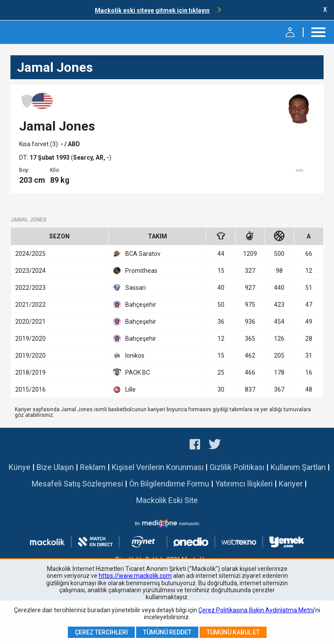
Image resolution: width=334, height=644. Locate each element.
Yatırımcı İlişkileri (244, 484)
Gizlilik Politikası (237, 467)
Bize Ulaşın (55, 467)
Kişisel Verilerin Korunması (158, 467)
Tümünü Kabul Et (233, 632)
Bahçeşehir (135, 305)
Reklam (93, 467)
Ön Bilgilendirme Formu (169, 484)
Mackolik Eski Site (167, 500)
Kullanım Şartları (298, 467)
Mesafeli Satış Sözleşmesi (77, 484)
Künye (20, 467)
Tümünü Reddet (167, 632)
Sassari (129, 288)
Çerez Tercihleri (101, 632)
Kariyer (291, 484)
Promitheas (135, 271)
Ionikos (129, 356)
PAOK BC (132, 372)
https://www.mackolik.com (135, 576)
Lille (124, 389)
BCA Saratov (137, 254)
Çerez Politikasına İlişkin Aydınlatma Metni (256, 610)
